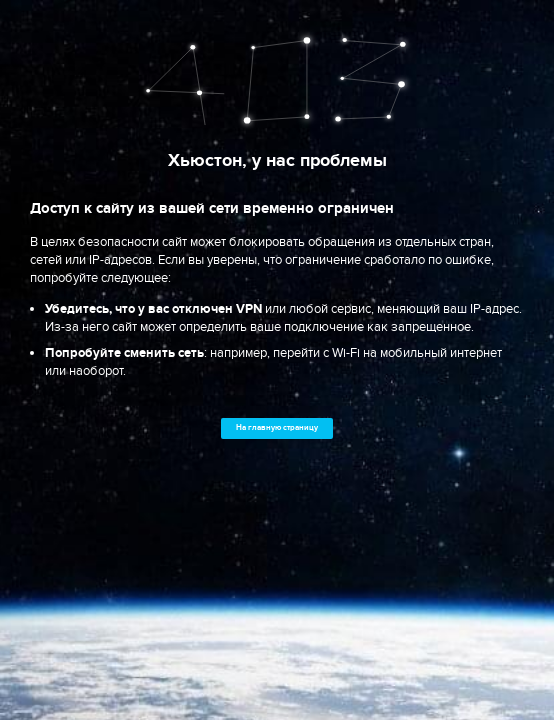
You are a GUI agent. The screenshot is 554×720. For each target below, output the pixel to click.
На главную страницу (277, 427)
